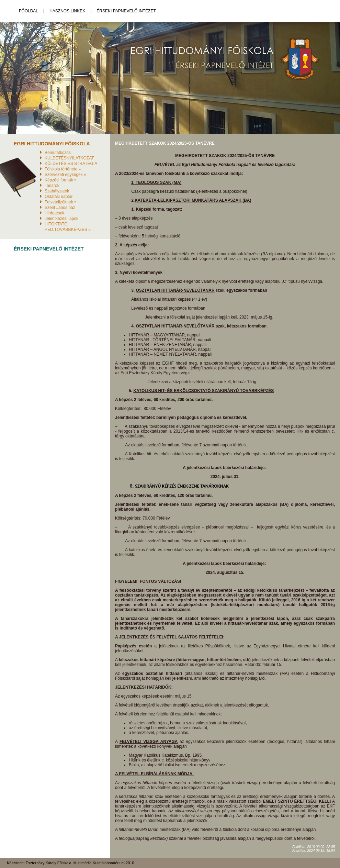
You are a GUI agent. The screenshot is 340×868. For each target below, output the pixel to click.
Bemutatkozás (58, 153)
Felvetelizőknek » (61, 202)
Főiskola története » (63, 169)
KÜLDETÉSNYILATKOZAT (69, 158)
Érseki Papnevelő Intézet (126, 11)
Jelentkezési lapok (61, 219)
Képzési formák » (61, 180)
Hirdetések (54, 213)
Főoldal (29, 11)
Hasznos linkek (67, 11)
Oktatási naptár (59, 197)
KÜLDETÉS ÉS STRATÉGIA (71, 164)
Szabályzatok (57, 191)
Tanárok (52, 186)
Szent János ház (60, 208)
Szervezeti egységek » (65, 175)
